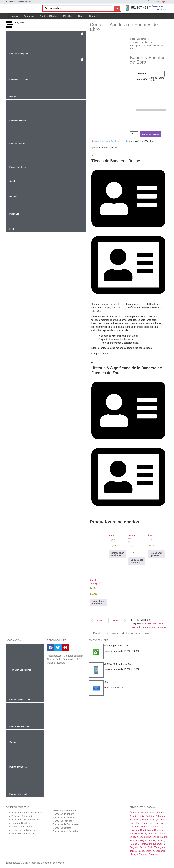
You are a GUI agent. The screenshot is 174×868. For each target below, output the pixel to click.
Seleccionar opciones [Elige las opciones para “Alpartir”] (118, 554)
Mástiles (68, 16)
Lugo (149, 837)
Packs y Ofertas (49, 16)
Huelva (134, 834)
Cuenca (159, 823)
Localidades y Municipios (143, 627)
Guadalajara (146, 830)
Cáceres (134, 827)
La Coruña (159, 834)
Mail (106, 682)
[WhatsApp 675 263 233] (96, 652)
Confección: (142, 79)
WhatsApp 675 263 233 (116, 646)
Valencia (150, 851)
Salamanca (159, 844)
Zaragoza (147, 45)
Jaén (150, 834)
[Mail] (96, 688)
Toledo (141, 851)
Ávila (142, 816)
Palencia (134, 844)
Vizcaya (134, 854)
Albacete (141, 813)
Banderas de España (152, 624)
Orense (160, 840)
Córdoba (144, 827)
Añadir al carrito (150, 134)
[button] (46, 44)
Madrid (164, 837)
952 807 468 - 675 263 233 (118, 664)
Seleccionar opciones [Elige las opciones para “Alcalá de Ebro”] (137, 561)
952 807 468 (139, 7)
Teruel (133, 851)
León (142, 837)
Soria (150, 847)
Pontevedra (146, 844)
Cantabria (162, 820)
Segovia (134, 847)
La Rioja (134, 837)
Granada (134, 830)
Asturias (134, 816)
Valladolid (161, 851)
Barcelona (135, 820)
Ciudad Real (147, 823)
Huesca (142, 834)
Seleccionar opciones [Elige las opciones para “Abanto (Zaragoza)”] (98, 602)
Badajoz (150, 816)
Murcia (133, 840)
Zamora (143, 854)
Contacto (94, 16)
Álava (133, 813)
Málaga (142, 840)
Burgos (145, 820)
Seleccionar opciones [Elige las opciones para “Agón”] (156, 554)
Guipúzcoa (160, 830)
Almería (160, 813)
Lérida (156, 837)
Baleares (160, 816)
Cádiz (153, 820)
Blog (81, 16)
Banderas (29, 16)
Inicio (15, 16)
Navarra (151, 840)
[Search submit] (117, 9)
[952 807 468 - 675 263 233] (96, 670)
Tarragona (159, 847)
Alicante (151, 813)
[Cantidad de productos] (134, 134)
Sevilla (143, 847)
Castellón (135, 823)
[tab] (106, 141)
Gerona (154, 827)
